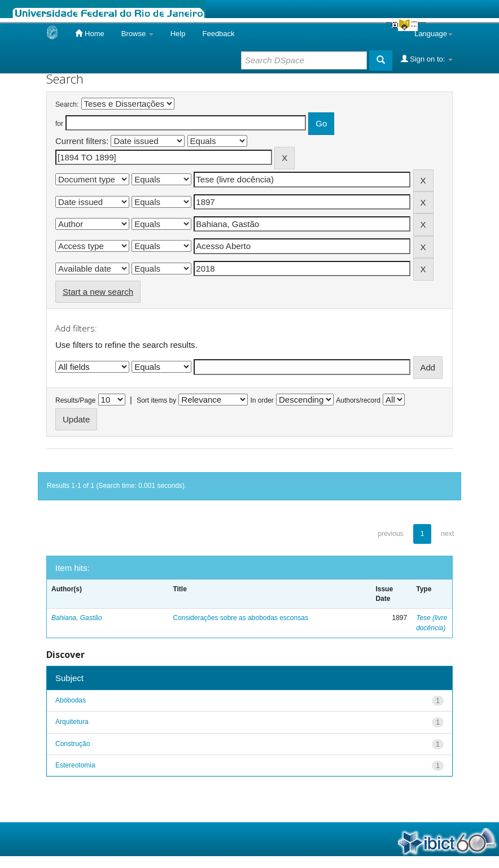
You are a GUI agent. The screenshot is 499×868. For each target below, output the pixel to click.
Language (434, 34)
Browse (137, 34)
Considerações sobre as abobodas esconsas (240, 618)
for (59, 124)
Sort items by (156, 400)
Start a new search (98, 292)
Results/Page (75, 400)
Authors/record (358, 400)
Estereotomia (75, 765)
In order (262, 400)
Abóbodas (71, 700)
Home (89, 33)
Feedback (218, 34)
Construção (73, 744)
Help (178, 34)
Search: (67, 104)
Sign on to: (427, 59)
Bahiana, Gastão (76, 618)
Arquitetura (72, 722)
